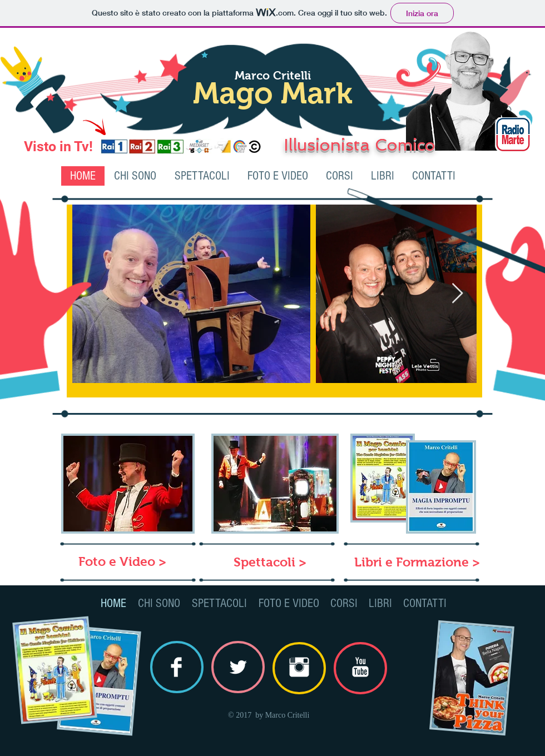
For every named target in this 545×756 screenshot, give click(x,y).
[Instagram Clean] (299, 667)
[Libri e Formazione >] (417, 562)
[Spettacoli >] (270, 562)
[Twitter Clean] (238, 667)
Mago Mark (273, 93)
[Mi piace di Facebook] (513, 180)
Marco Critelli (273, 75)
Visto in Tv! (58, 146)
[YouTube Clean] (360, 667)
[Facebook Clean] (176, 667)
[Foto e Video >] (122, 561)
